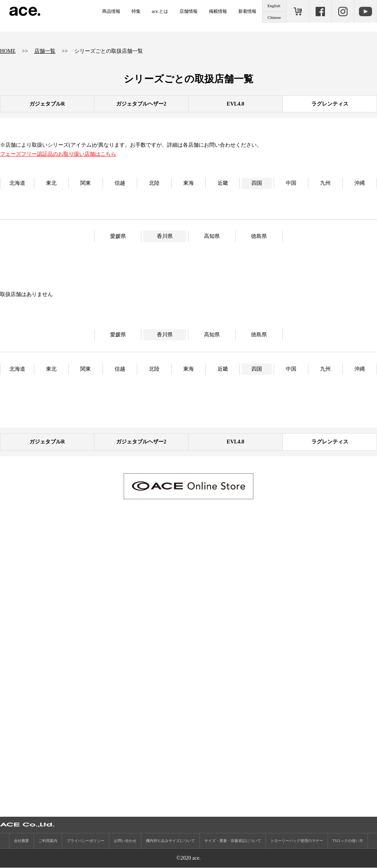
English (274, 6)
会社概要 (21, 841)
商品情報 (111, 11)
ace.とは (160, 11)
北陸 (154, 183)
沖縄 (360, 183)
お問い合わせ (125, 841)
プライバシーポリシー (86, 841)
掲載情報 (218, 11)
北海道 (17, 183)
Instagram (343, 11)
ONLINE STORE (297, 11)
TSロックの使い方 (348, 841)
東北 (51, 183)
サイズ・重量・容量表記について (233, 841)
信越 (120, 183)
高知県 (212, 236)
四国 (257, 183)
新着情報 (247, 11)
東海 (188, 183)
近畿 (223, 183)
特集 (136, 11)
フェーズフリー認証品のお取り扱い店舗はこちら (58, 154)
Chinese (274, 17)
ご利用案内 (48, 841)
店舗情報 (188, 11)
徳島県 (259, 236)
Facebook (320, 11)
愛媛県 (118, 236)
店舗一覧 (45, 51)
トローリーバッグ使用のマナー (297, 841)
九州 (325, 183)
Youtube (365, 11)
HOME (8, 51)
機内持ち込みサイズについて (170, 841)
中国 (291, 183)
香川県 (165, 236)
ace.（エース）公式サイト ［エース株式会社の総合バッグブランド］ (25, 11)
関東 (86, 183)
